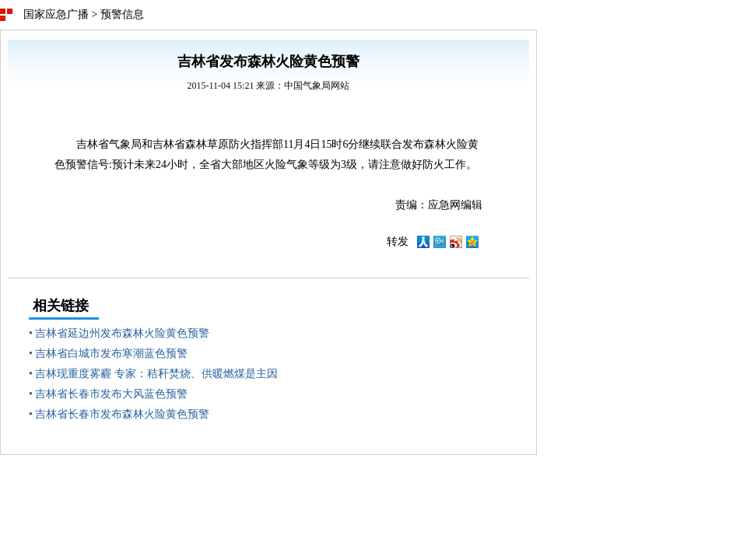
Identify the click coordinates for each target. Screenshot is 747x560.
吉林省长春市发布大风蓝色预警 (111, 394)
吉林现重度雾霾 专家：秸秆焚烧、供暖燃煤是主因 (156, 374)
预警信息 (122, 14)
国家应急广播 (56, 14)
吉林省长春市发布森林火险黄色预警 (122, 414)
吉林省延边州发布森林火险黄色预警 (122, 333)
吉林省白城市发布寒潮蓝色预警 (111, 353)
